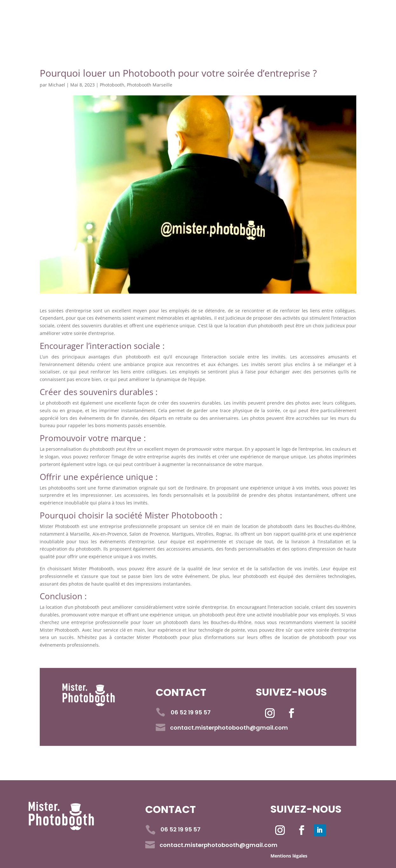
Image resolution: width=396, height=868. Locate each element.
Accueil (88, 17)
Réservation (143, 17)
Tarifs (195, 17)
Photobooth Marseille (150, 85)
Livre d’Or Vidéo (254, 17)
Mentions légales (289, 856)
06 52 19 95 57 (100, 35)
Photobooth (112, 85)
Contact (316, 17)
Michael (57, 85)
